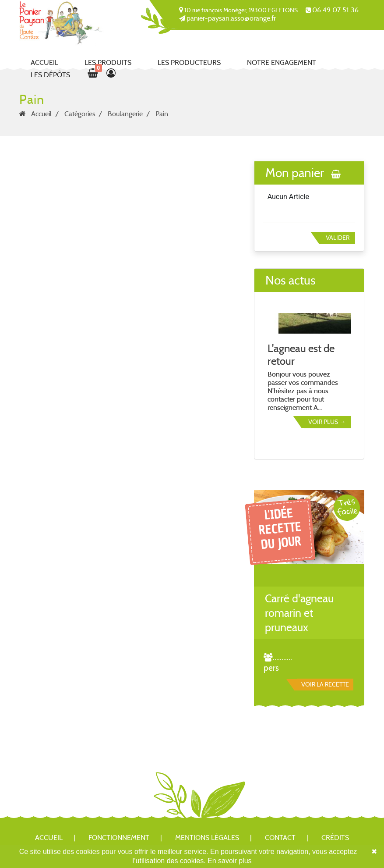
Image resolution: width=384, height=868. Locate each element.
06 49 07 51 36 (335, 10)
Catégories (80, 114)
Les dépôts (50, 75)
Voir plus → (327, 422)
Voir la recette (325, 684)
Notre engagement (282, 62)
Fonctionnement (119, 838)
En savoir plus (230, 861)
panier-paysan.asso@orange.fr (231, 18)
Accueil (44, 62)
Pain (162, 114)
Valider (338, 238)
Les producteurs (189, 62)
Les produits (108, 62)
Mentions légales (207, 838)
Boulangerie (125, 114)
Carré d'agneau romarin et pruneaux (299, 613)
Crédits (335, 838)
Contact (280, 838)
